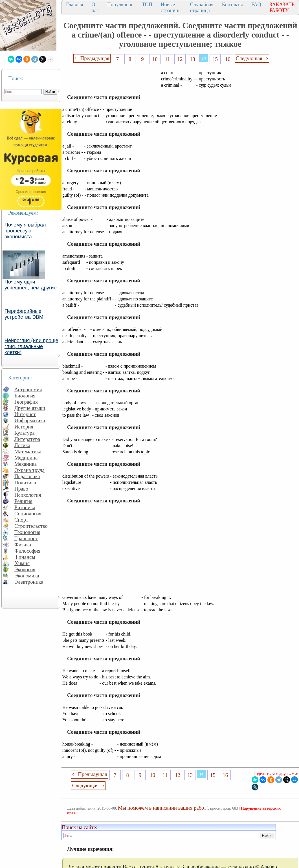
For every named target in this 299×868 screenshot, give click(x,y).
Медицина (26, 458)
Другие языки (30, 408)
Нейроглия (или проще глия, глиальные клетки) (31, 346)
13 (193, 59)
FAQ (256, 5)
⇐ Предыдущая (92, 58)
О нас (95, 7)
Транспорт (26, 538)
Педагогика (27, 476)
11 (168, 59)
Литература (27, 439)
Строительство (31, 526)
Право (21, 489)
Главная (74, 5)
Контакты (232, 5)
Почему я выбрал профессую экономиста (25, 231)
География (26, 402)
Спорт (21, 520)
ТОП (147, 5)
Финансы (25, 557)
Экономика (27, 576)
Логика (22, 445)
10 (155, 59)
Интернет (25, 414)
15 (215, 59)
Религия (23, 501)
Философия (27, 551)
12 (180, 59)
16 (228, 59)
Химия (22, 563)
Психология (28, 495)
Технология (27, 532)
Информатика (30, 420)
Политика (25, 483)
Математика (28, 451)
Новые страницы (171, 7)
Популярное (120, 5)
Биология (25, 396)
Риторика (25, 507)
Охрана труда (29, 470)
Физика (23, 545)
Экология (25, 569)
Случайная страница (202, 7)
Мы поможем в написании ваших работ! (163, 808)
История (24, 427)
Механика (26, 464)
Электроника (29, 582)
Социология (28, 514)
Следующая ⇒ (252, 58)
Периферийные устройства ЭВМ (24, 314)
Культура (25, 433)
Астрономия (28, 389)
